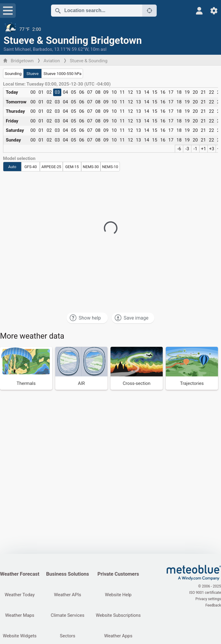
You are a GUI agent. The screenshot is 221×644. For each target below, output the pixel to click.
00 (33, 92)
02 (49, 92)
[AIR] (81, 368)
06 (82, 92)
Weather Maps (20, 615)
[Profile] (199, 11)
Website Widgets (20, 636)
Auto (12, 167)
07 (90, 92)
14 (147, 92)
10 (114, 92)
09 (106, 92)
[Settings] (214, 11)
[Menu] (8, 11)
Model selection (19, 159)
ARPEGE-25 (51, 167)
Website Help (118, 595)
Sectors (67, 636)
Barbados (43, 49)
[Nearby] (149, 11)
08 (98, 92)
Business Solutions (68, 574)
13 (138, 92)
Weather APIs (68, 595)
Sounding (13, 74)
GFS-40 (31, 167)
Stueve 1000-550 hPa (62, 74)
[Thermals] (26, 368)
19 (187, 92)
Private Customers (118, 574)
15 (155, 92)
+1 (204, 149)
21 (203, 92)
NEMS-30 (91, 167)
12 (130, 92)
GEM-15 (72, 167)
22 (211, 92)
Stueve (33, 74)
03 (57, 92)
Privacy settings (208, 599)
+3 (211, 149)
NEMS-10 (110, 167)
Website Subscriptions (118, 615)
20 (195, 92)
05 (74, 92)
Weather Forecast (20, 574)
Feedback (213, 605)
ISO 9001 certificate (205, 593)
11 (122, 92)
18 (179, 92)
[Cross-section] (137, 368)
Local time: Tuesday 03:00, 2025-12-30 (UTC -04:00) (57, 84)
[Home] (194, 573)
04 (65, 92)
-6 (179, 149)
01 (41, 92)
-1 (195, 149)
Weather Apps (118, 636)
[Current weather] (111, 29)
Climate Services (68, 615)
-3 (187, 149)
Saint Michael (17, 49)
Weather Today (20, 595)
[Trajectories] (192, 368)
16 (163, 92)
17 (171, 92)
